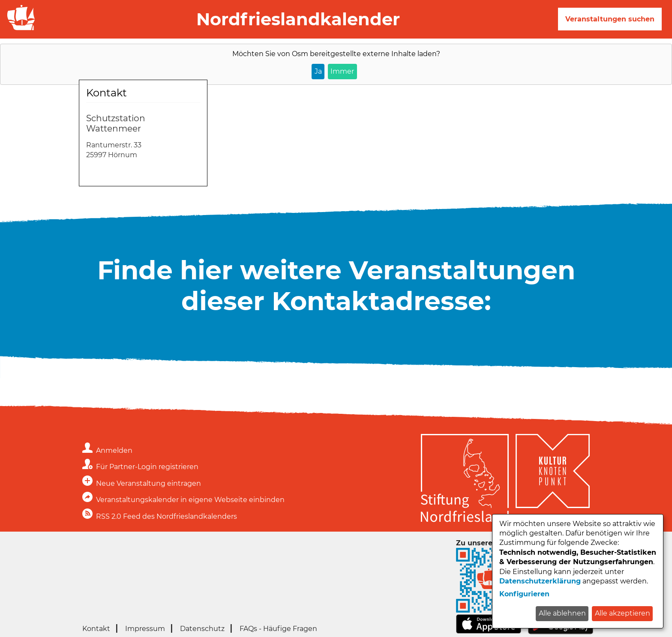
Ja (318, 71)
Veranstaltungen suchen (610, 19)
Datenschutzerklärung (540, 581)
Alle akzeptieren (622, 613)
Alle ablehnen (562, 613)
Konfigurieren (524, 594)
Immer (342, 71)
